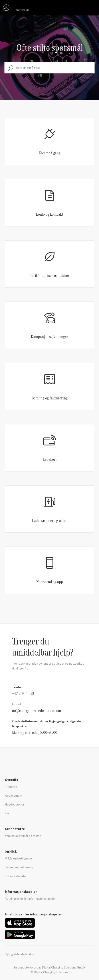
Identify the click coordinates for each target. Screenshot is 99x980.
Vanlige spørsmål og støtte (23, 836)
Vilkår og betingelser (19, 858)
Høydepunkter (15, 804)
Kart (8, 813)
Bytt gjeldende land (20, 954)
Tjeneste (11, 787)
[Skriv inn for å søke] (49, 68)
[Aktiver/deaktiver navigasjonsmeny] (91, 8)
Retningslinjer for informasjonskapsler (30, 898)
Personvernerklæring (19, 867)
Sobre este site (15, 876)
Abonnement (14, 795)
